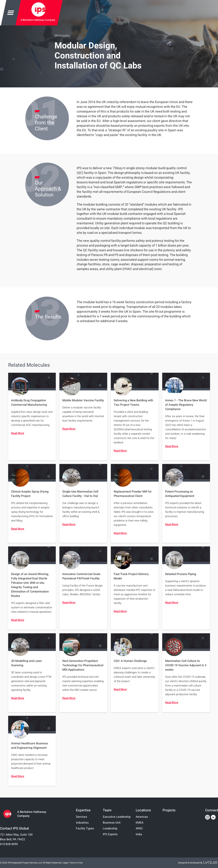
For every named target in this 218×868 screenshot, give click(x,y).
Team (107, 810)
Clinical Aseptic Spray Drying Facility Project (30, 494)
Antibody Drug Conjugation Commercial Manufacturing (29, 403)
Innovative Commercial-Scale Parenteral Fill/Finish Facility (81, 576)
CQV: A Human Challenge (130, 661)
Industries (82, 823)
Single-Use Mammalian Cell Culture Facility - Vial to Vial (80, 494)
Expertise (83, 810)
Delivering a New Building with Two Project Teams (133, 403)
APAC (139, 828)
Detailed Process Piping (181, 574)
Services (81, 817)
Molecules (62, 36)
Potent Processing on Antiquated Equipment (180, 494)
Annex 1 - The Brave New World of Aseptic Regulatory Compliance (186, 405)
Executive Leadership (117, 817)
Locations (143, 810)
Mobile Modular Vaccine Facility (83, 400)
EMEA (140, 823)
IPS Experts (110, 834)
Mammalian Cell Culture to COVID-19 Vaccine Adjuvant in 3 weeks (186, 665)
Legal (65, 863)
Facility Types (85, 828)
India (139, 834)
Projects (169, 810)
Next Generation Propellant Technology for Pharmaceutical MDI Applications (83, 665)
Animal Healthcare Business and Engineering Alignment (30, 746)
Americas (142, 817)
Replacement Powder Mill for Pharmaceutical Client (133, 494)
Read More (18, 433)
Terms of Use (76, 863)
